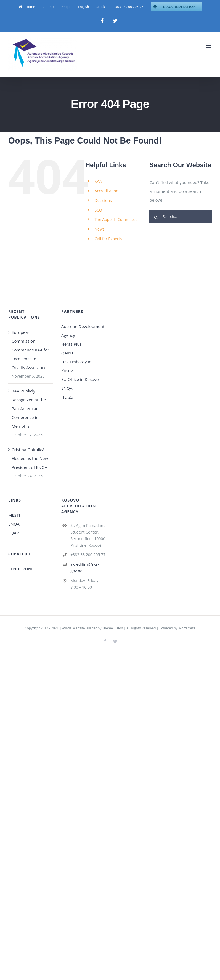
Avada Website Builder (79, 628)
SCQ (98, 210)
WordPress (187, 628)
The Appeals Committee (116, 219)
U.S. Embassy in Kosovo (76, 366)
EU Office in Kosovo (81, 379)
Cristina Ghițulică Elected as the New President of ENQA (30, 458)
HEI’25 (67, 397)
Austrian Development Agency (83, 331)
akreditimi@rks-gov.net (85, 568)
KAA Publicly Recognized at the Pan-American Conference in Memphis (29, 408)
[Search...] (181, 216)
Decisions (103, 200)
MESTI (14, 515)
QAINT (68, 353)
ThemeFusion (112, 628)
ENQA (67, 388)
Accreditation (107, 191)
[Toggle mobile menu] (209, 46)
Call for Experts (108, 239)
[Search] (156, 217)
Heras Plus (71, 344)
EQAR (14, 533)
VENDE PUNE (21, 569)
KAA (98, 181)
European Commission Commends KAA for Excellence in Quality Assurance (30, 350)
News (100, 229)
